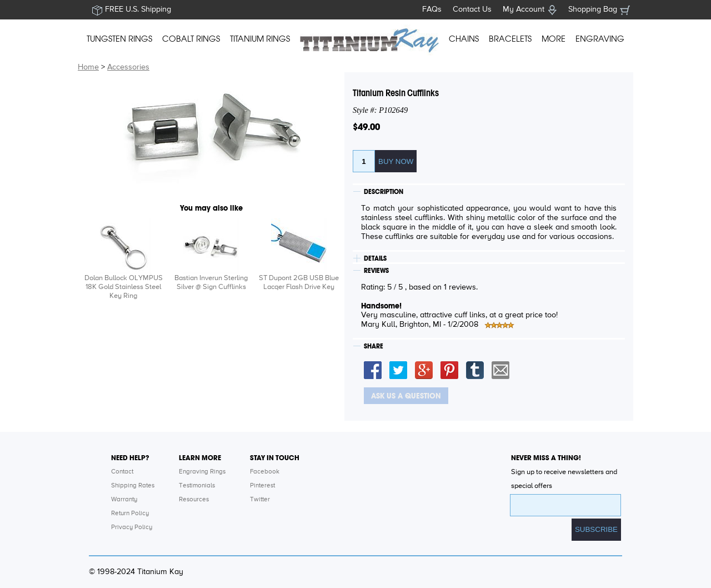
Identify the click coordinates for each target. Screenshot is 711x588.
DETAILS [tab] (375, 258)
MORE (554, 39)
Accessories (128, 67)
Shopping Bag (593, 9)
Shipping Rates (133, 486)
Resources (194, 500)
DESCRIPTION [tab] (384, 192)
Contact (122, 472)
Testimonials (197, 486)
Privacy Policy (132, 527)
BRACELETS (510, 39)
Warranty (124, 500)
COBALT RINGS (191, 39)
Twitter (260, 500)
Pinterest (262, 486)
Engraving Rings (202, 472)
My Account (524, 9)
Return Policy (130, 514)
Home (88, 67)
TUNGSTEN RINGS (119, 39)
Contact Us (472, 9)
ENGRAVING (600, 39)
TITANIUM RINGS (260, 39)
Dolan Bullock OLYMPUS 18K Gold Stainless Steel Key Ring (124, 287)
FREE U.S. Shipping (138, 9)
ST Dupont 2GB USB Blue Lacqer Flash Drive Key (299, 283)
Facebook (265, 472)
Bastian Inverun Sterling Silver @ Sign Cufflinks (211, 283)
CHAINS (464, 39)
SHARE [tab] (374, 346)
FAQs (432, 9)
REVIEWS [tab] (376, 271)
